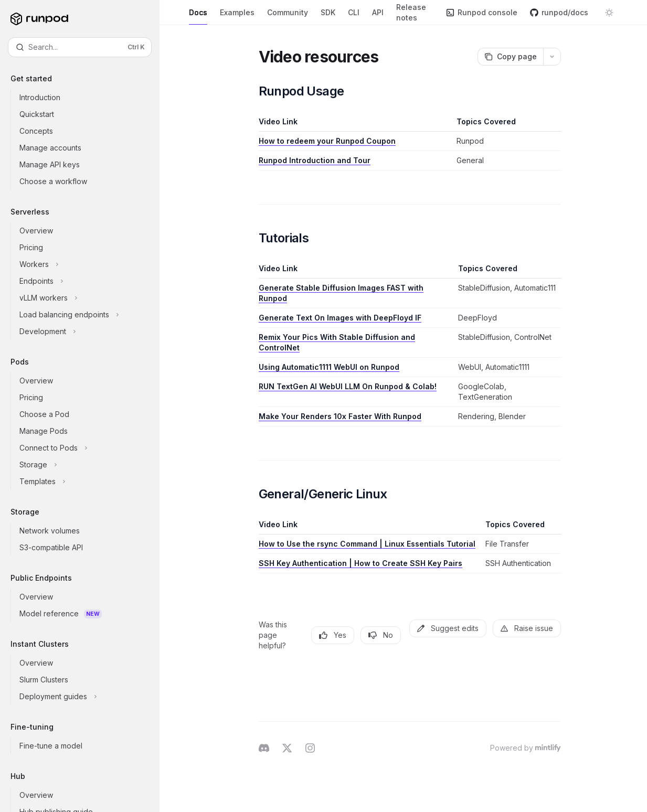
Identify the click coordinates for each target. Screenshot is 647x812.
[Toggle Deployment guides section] (88, 697)
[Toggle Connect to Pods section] (88, 448)
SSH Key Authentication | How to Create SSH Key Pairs (360, 563)
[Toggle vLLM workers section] (88, 298)
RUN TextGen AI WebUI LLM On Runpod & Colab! (348, 386)
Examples (237, 17)
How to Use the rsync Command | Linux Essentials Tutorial (367, 544)
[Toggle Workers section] (88, 264)
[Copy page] (510, 57)
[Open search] (80, 47)
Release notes (415, 14)
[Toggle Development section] (88, 332)
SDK (328, 17)
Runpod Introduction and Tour (315, 160)
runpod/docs (559, 12)
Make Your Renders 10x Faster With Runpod (340, 416)
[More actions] (552, 57)
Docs (198, 17)
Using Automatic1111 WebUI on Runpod (329, 367)
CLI (354, 17)
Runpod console (482, 12)
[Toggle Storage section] (88, 465)
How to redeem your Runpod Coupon (327, 141)
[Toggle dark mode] (609, 13)
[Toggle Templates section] (88, 482)
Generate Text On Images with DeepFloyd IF (340, 318)
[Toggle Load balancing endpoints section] (88, 315)
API (378, 17)
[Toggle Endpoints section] (88, 281)
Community (288, 17)
